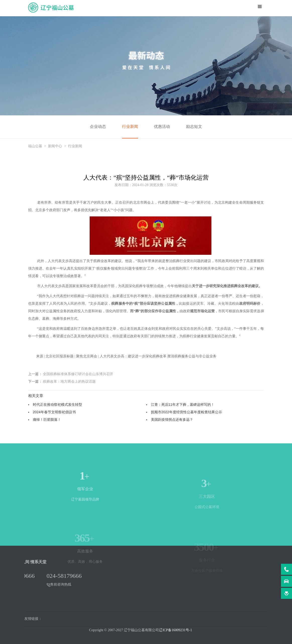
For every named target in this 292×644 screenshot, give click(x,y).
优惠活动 (162, 127)
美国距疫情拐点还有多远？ (172, 420)
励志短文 (194, 127)
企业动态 (98, 127)
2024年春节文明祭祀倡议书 (54, 412)
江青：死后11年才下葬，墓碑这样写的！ (183, 405)
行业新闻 (130, 127)
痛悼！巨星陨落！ (47, 420)
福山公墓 (35, 146)
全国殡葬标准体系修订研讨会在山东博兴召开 (78, 374)
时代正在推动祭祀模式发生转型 (57, 405)
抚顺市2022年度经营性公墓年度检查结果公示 (186, 412)
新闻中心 (55, 146)
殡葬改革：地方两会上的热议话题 (69, 381)
